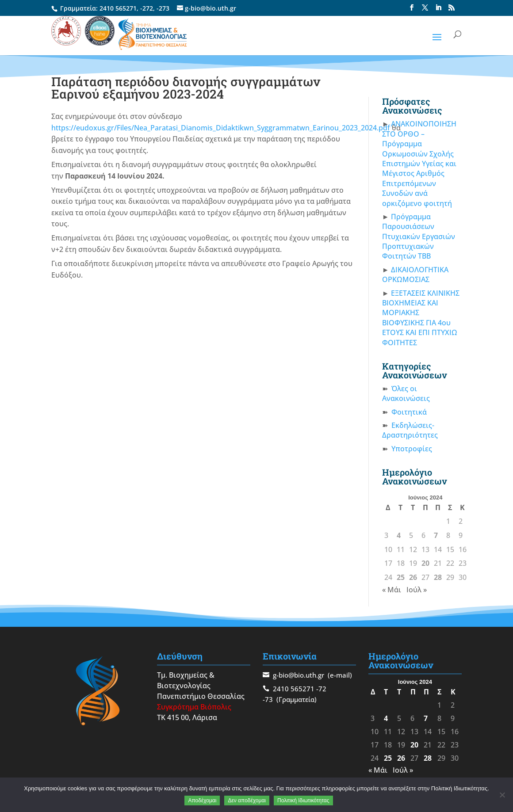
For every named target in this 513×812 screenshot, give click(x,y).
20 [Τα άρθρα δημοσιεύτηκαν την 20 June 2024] (425, 563)
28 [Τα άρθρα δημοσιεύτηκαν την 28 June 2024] (438, 577)
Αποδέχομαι (202, 801)
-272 (147, 8)
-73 (268, 699)
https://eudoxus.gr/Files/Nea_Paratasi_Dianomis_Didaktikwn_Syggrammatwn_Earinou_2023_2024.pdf (221, 128)
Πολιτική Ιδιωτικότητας (303, 801)
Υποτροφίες (412, 449)
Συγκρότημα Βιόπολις (194, 707)
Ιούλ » (417, 590)
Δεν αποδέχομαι (247, 801)
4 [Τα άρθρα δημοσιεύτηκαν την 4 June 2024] (399, 535)
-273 (163, 8)
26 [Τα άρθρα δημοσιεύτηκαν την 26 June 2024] (413, 577)
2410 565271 (118, 8)
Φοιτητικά (409, 412)
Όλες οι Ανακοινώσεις (406, 393)
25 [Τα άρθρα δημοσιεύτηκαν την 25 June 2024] (401, 577)
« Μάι (392, 590)
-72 (321, 689)
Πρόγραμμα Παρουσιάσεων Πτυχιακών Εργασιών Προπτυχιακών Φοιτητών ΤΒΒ (419, 236)
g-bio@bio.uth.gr (299, 675)
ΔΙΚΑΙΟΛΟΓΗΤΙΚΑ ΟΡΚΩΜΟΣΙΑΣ (415, 274)
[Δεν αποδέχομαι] (502, 795)
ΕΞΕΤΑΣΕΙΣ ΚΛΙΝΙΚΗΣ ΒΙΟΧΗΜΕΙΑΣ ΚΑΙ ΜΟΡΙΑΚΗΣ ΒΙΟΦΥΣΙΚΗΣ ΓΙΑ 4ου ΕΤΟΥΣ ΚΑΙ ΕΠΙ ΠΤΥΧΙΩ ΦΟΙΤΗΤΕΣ (421, 318)
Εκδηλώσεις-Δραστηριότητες (410, 430)
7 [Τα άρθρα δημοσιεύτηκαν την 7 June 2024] (436, 535)
